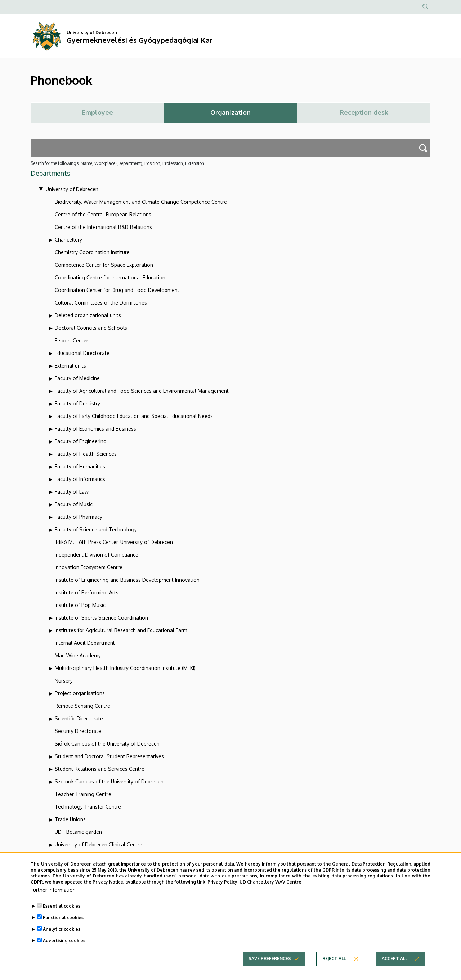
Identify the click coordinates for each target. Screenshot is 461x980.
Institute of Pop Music (80, 605)
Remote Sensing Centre (82, 706)
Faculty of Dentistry (77, 403)
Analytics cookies (62, 932)
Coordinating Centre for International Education (110, 277)
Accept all (395, 961)
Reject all (334, 961)
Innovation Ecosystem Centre (89, 567)
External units (70, 366)
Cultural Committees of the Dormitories (101, 303)
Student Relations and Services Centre (100, 769)
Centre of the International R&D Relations (103, 227)
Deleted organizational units (88, 315)
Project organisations (80, 693)
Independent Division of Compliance (97, 555)
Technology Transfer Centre (88, 807)
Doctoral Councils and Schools (91, 328)
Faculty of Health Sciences (86, 454)
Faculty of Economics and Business (95, 429)
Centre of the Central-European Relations (103, 214)
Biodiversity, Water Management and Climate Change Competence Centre (141, 202)
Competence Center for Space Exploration (104, 265)
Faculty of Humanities (80, 466)
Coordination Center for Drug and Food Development (117, 290)
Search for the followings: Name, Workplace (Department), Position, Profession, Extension (117, 163)
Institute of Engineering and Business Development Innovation (127, 580)
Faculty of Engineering (81, 441)
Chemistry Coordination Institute (92, 252)
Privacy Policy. (223, 884)
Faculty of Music (74, 504)
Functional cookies (63, 920)
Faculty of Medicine (77, 378)
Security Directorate (78, 731)
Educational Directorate (82, 353)
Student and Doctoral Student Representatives (109, 756)
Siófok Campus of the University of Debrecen (107, 744)
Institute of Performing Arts (87, 592)
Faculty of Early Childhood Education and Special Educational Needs (134, 416)
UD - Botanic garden (78, 832)
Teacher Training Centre (83, 794)
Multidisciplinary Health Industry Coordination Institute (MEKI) (125, 668)
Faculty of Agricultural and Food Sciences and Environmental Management (142, 391)
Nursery (64, 681)
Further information (53, 892)
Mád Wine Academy (78, 655)
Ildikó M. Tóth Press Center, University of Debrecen (114, 542)
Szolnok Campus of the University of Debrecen (109, 781)
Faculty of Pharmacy (79, 517)
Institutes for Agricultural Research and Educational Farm (121, 630)
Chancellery (68, 240)
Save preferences (270, 961)
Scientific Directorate (79, 718)
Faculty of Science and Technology (96, 529)
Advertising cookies (64, 943)
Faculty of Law (72, 492)
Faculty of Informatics (80, 479)
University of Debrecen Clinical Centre (99, 844)
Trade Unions (70, 819)
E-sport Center (71, 340)
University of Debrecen (72, 189)
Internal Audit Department (85, 643)
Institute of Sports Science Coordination (101, 618)
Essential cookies (62, 909)
